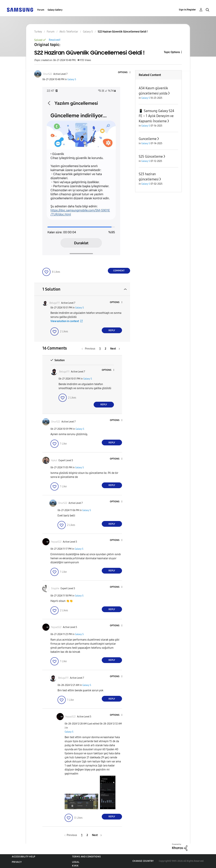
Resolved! (55, 40)
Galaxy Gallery (55, 10)
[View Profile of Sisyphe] (55, 588)
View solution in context (65, 321)
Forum (41, 10)
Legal (76, 862)
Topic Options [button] (172, 52)
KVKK (75, 866)
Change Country (143, 861)
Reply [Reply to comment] (112, 330)
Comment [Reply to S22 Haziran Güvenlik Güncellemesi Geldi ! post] (119, 271)
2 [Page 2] (105, 349)
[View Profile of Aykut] (54, 460)
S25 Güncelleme (151, 156)
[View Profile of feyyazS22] (56, 542)
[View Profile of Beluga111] (55, 303)
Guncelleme (148, 139)
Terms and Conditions (86, 857)
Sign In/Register (187, 10)
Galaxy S (72, 79)
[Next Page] (115, 349)
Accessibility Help (24, 857)
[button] (124, 73)
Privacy (17, 862)
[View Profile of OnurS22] (48, 74)
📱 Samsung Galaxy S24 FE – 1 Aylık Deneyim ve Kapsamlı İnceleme (156, 116)
